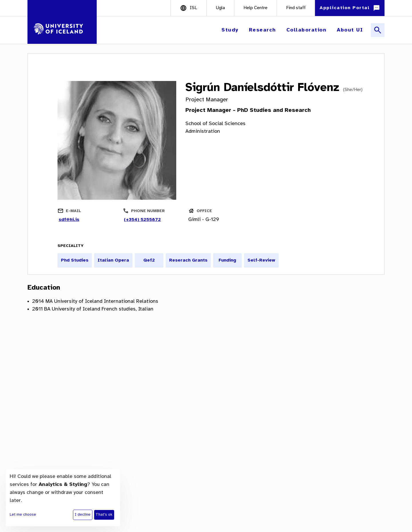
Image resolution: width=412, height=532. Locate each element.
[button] (231, 30)
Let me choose (23, 515)
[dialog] (63, 498)
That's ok (104, 515)
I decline (83, 515)
